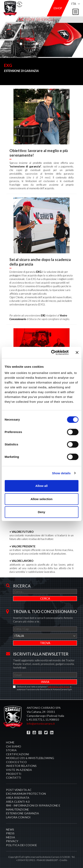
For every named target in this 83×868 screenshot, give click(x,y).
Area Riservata (18, 798)
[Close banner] (77, 352)
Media (11, 837)
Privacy (12, 841)
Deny (41, 512)
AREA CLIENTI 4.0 (18, 802)
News (10, 829)
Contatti (14, 778)
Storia (11, 750)
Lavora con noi (18, 817)
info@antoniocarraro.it (41, 724)
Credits (63, 860)
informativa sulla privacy (59, 687)
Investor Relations (21, 766)
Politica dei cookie (22, 845)
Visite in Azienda (19, 770)
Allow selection (41, 499)
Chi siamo (14, 746)
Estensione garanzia (23, 813)
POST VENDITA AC (19, 790)
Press (10, 833)
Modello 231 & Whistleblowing (30, 758)
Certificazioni (18, 754)
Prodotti (14, 774)
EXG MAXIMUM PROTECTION (26, 794)
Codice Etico (16, 762)
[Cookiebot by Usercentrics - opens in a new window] (52, 352)
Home (10, 742)
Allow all (41, 486)
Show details (61, 473)
